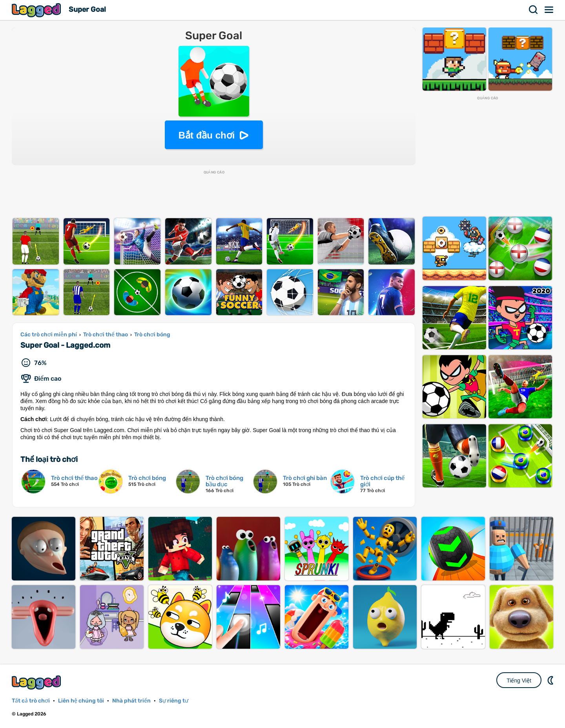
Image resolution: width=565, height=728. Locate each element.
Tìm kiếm (534, 10)
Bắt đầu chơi (207, 135)
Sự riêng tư (174, 701)
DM (551, 680)
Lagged (37, 10)
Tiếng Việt (519, 681)
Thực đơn (549, 10)
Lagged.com (37, 682)
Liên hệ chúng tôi (81, 701)
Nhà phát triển (131, 701)
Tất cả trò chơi (31, 701)
